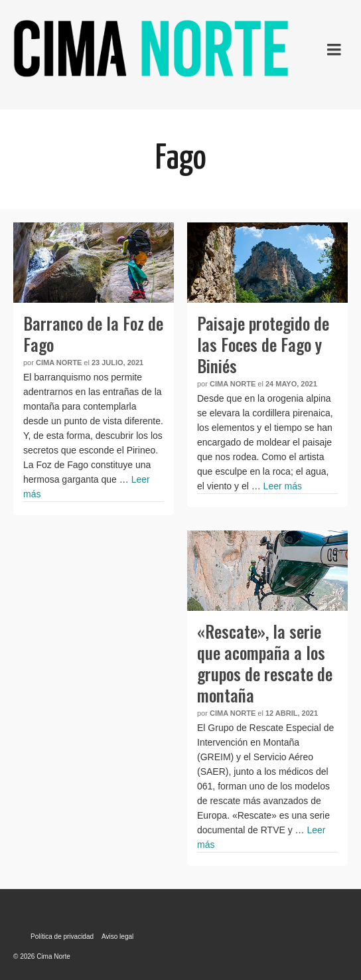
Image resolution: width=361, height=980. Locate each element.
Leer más (283, 486)
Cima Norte (59, 363)
